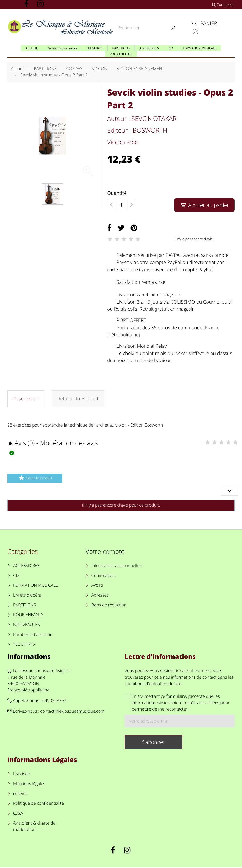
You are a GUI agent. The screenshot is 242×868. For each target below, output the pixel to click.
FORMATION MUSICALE (36, 586)
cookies (20, 794)
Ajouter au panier (204, 205)
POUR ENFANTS (28, 615)
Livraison (22, 775)
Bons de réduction (109, 606)
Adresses (100, 596)
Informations (29, 657)
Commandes (103, 576)
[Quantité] (121, 205)
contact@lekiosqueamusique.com (72, 712)
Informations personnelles (116, 566)
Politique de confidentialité (39, 804)
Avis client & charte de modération (34, 827)
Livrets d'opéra (27, 596)
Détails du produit (78, 399)
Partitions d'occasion (33, 635)
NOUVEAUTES (27, 625)
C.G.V (18, 814)
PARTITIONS (25, 606)
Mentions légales (29, 784)
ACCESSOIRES (26, 566)
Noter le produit (35, 479)
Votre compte (105, 552)
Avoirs (97, 586)
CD (16, 576)
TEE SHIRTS (24, 645)
